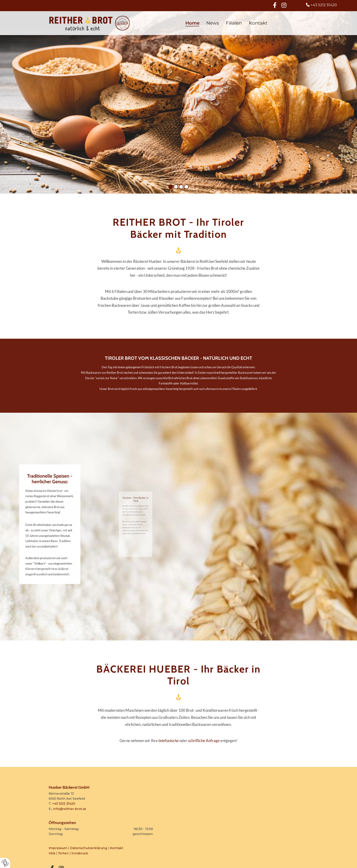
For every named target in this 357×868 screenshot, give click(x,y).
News (213, 23)
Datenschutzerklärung (89, 848)
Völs (52, 853)
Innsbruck (80, 853)
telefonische (169, 741)
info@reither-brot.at (70, 809)
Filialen (234, 23)
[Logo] (90, 23)
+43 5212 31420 (64, 804)
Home (192, 23)
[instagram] (284, 5)
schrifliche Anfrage (204, 741)
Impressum (58, 848)
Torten (63, 853)
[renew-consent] (5, 863)
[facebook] (275, 5)
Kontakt (258, 23)
